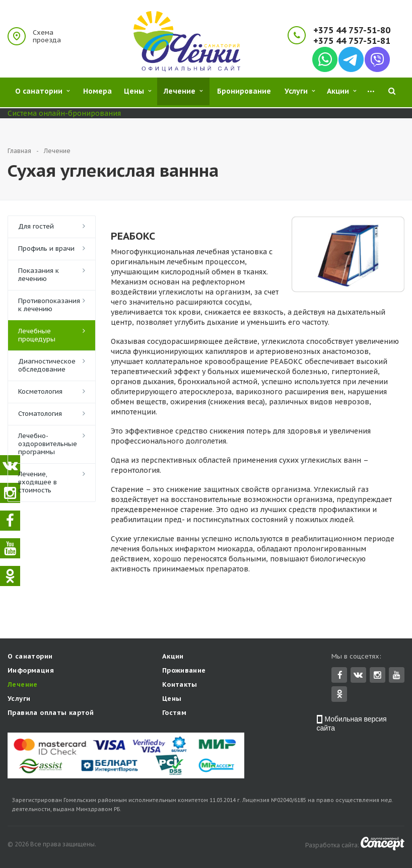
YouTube (397, 676)
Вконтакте (358, 675)
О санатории (30, 657)
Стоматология (40, 414)
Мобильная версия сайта (352, 725)
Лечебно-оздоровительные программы (48, 444)
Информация (31, 671)
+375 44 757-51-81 (352, 41)
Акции (173, 657)
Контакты (180, 685)
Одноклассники (339, 695)
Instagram (377, 676)
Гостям (174, 714)
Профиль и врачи (46, 248)
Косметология (40, 391)
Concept (383, 845)
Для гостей (36, 226)
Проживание (184, 671)
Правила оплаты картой (51, 714)
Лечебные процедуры (37, 335)
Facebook (340, 676)
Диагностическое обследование (47, 365)
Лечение (23, 685)
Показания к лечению (39, 275)
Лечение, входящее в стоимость (38, 482)
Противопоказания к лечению (49, 305)
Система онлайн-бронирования (64, 113)
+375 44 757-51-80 (352, 30)
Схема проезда (47, 36)
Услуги (19, 700)
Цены (172, 700)
